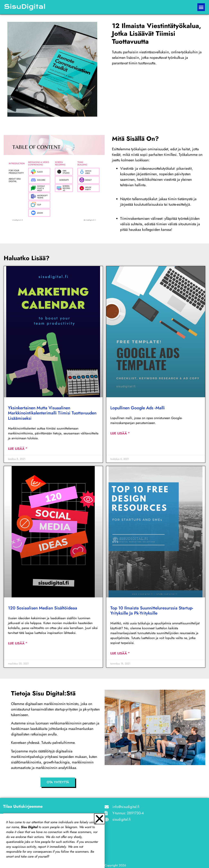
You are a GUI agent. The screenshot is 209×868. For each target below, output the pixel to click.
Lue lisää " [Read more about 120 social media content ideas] (18, 643)
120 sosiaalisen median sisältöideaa (43, 608)
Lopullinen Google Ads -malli (138, 408)
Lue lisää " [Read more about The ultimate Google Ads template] (120, 433)
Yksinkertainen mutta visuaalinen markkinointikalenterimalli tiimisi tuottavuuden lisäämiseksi (52, 413)
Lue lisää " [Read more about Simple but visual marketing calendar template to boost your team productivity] (18, 449)
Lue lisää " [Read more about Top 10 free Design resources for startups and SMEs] (120, 653)
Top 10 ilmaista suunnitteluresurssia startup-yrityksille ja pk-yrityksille (152, 611)
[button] (201, 7)
